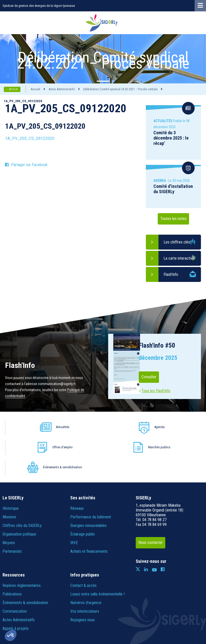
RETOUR (13, 89)
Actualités (31, 427)
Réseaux (77, 468)
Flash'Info (171, 274)
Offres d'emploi (110, 427)
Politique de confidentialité (91, 615)
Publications (12, 554)
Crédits (121, 615)
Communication (15, 571)
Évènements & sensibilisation (185, 427)
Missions (9, 477)
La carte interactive (179, 258)
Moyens (9, 503)
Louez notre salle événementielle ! (97, 554)
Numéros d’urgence (86, 562)
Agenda (72, 427)
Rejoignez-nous (83, 580)
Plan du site (22, 615)
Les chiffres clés (177, 242)
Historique (11, 468)
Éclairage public (83, 494)
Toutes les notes (173, 219)
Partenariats (12, 511)
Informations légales (51, 615)
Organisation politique (19, 494)
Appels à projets (16, 588)
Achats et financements (89, 511)
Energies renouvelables (88, 485)
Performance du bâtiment (91, 477)
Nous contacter (155, 503)
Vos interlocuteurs (85, 571)
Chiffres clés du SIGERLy (22, 485)
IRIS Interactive (181, 615)
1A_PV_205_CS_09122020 (30, 138)
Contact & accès (83, 545)
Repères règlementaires (22, 545)
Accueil (35, 89)
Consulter (153, 377)
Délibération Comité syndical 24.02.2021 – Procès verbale (120, 89)
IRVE (74, 503)
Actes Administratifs (62, 89)
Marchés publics (148, 427)
